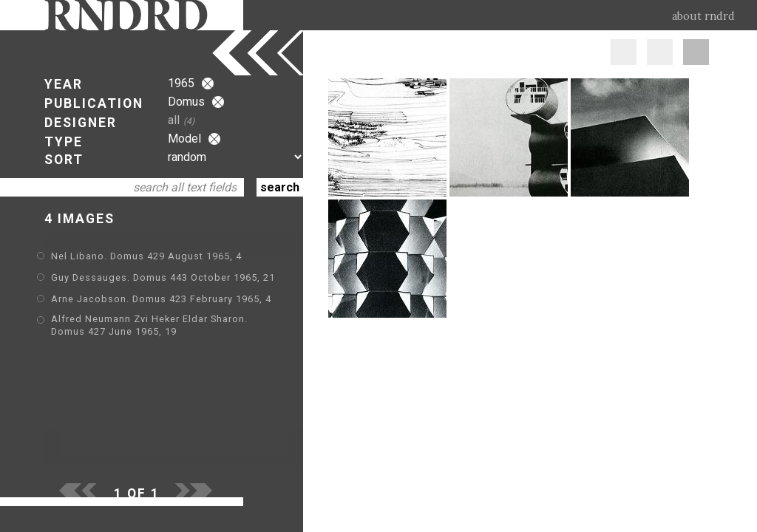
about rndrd (703, 16)
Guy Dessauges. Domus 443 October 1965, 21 (163, 277)
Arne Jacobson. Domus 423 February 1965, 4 (161, 299)
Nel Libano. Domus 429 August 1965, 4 (146, 256)
